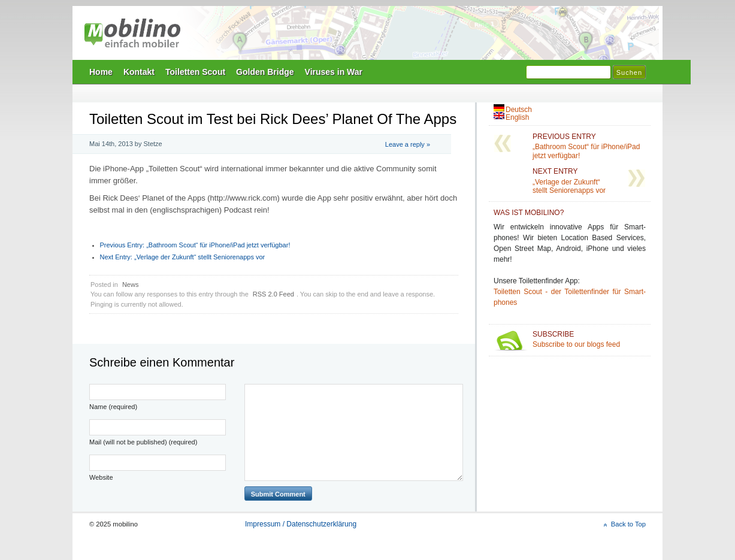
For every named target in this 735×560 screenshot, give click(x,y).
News (131, 284)
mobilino (132, 33)
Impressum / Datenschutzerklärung (301, 524)
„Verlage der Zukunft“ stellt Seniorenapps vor (183, 257)
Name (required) (113, 407)
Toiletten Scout (195, 72)
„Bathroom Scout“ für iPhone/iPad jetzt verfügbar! (195, 245)
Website (101, 477)
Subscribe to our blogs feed (589, 339)
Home (101, 72)
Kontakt (139, 72)
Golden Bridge (265, 72)
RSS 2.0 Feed (273, 294)
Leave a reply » (408, 144)
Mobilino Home (450, 37)
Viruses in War (334, 72)
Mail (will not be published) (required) (143, 442)
